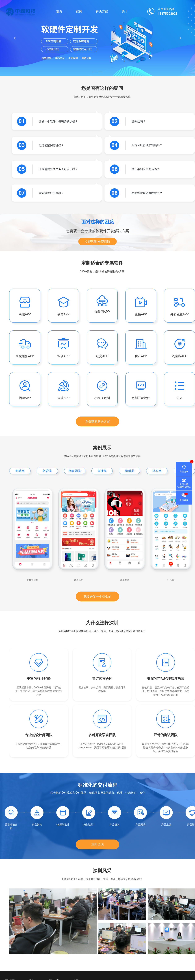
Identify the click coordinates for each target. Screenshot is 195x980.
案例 (79, 11)
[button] (15, 38)
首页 (59, 11)
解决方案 (102, 11)
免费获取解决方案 (97, 421)
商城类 (20, 471)
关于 (125, 11)
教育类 (47, 471)
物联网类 (75, 471)
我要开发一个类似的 (97, 596)
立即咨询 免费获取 (98, 242)
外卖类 (157, 471)
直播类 (102, 471)
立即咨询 (97, 844)
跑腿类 (130, 471)
